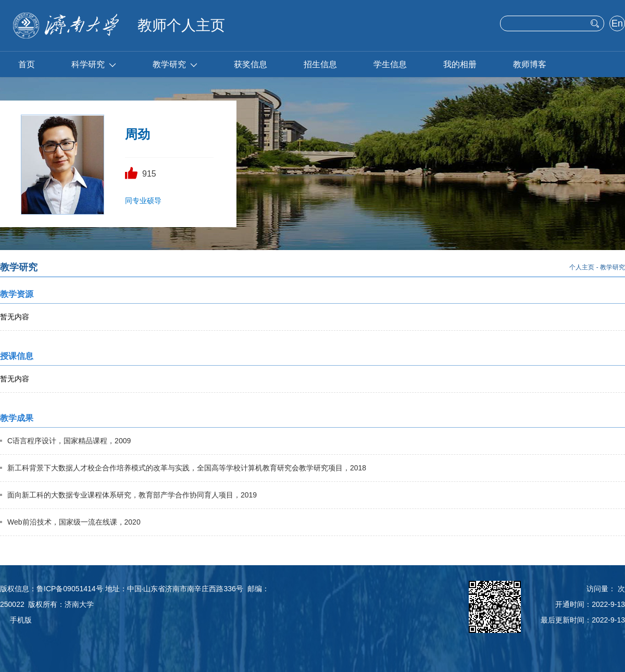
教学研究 (175, 64)
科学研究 (94, 64)
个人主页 (582, 267)
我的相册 (460, 64)
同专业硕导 (143, 201)
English (617, 24)
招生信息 (320, 64)
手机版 (21, 620)
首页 (27, 64)
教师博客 (530, 64)
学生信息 (390, 64)
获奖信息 (251, 64)
